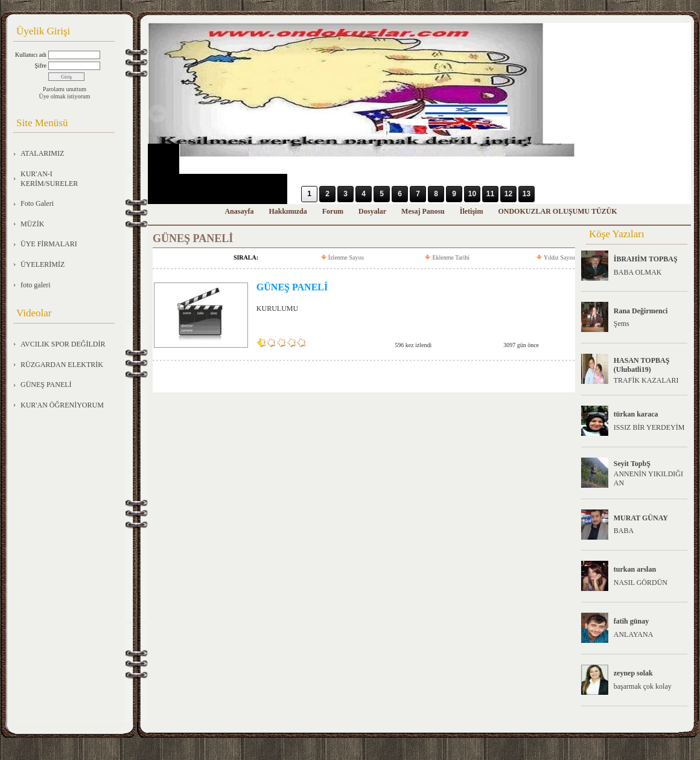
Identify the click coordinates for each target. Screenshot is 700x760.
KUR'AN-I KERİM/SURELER (49, 179)
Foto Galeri (37, 203)
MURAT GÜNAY (641, 518)
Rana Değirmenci (641, 311)
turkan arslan (635, 569)
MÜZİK (32, 224)
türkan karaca (636, 414)
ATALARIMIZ (42, 153)
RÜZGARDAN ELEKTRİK (62, 365)
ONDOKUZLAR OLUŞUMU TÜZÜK (557, 211)
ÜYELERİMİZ (43, 264)
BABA (624, 531)
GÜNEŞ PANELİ (46, 385)
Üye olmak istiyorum (65, 96)
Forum (333, 211)
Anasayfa (239, 211)
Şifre (41, 65)
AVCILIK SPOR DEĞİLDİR (63, 344)
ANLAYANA (634, 634)
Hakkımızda (288, 211)
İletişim (472, 211)
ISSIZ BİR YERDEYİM (649, 427)
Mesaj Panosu (423, 211)
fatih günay (631, 621)
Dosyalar (372, 211)
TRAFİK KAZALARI (646, 380)
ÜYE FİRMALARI (49, 244)
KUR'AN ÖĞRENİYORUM (62, 405)
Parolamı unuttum (65, 89)
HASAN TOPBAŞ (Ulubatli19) (642, 365)
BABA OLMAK (638, 272)
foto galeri (36, 285)
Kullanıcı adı (31, 55)
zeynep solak (633, 673)
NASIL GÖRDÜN (641, 583)
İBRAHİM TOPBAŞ (646, 259)
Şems (622, 324)
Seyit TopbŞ (632, 464)
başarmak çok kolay (643, 686)
